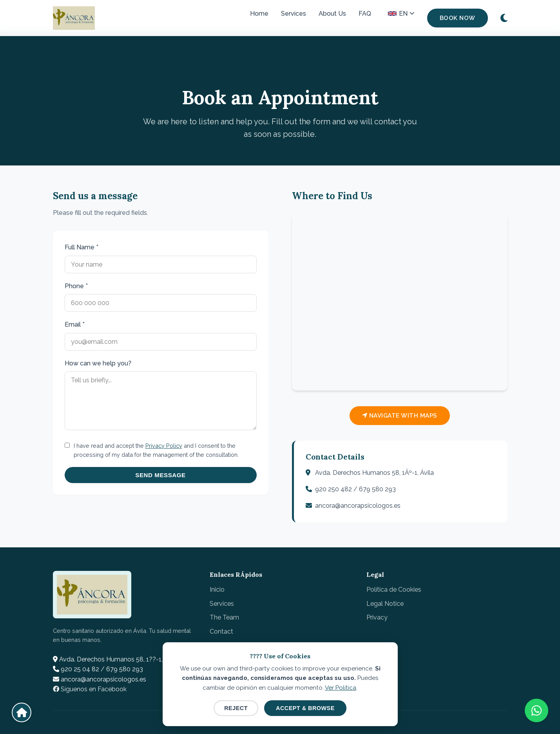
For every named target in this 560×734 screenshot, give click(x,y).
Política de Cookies (394, 590)
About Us (332, 14)
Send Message (160, 475)
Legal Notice (385, 604)
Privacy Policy (164, 446)
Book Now (458, 18)
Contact (221, 631)
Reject (236, 708)
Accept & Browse (305, 708)
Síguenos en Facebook (90, 689)
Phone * (76, 286)
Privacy (377, 617)
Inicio (217, 590)
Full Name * (82, 247)
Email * (75, 324)
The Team (224, 617)
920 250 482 (333, 489)
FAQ (365, 14)
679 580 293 (377, 489)
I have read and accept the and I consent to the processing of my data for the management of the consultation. (156, 450)
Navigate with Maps (400, 416)
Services (294, 14)
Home (259, 14)
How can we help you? (98, 363)
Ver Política (341, 688)
